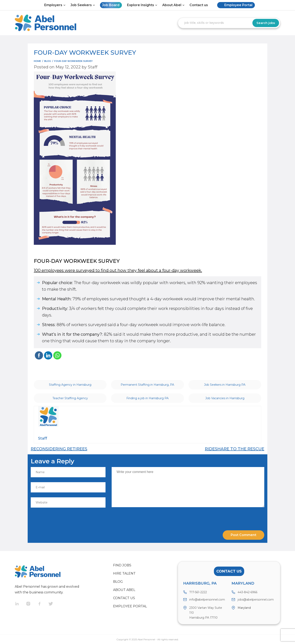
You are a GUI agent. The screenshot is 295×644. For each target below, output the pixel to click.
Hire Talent (124, 573)
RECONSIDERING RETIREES (59, 449)
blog (48, 61)
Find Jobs (122, 565)
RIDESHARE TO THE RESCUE (235, 449)
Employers (53, 5)
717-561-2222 (198, 592)
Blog (118, 582)
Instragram (32, 604)
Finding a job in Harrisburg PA (147, 398)
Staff (92, 67)
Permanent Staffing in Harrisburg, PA (147, 385)
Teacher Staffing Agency (70, 398)
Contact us (199, 5)
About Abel (172, 5)
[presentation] (59, 517)
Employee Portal (238, 5)
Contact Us (229, 571)
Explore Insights (141, 5)
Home (37, 61)
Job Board (111, 5)
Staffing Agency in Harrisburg (70, 385)
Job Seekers (81, 5)
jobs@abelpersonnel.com (256, 600)
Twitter (54, 604)
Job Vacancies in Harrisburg (225, 398)
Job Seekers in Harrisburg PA (225, 385)
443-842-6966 (247, 592)
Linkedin (20, 604)
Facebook (43, 604)
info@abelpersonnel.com (207, 600)
